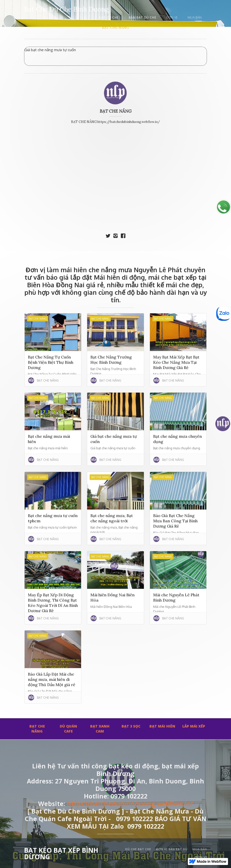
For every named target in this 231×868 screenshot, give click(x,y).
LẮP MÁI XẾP (194, 726)
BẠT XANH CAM (100, 729)
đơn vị (172, 17)
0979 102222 (146, 826)
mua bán (195, 17)
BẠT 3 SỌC (131, 726)
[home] (66, 8)
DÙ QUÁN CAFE (68, 729)
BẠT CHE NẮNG (115, 27)
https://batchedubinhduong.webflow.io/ (130, 804)
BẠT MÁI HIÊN (162, 726)
